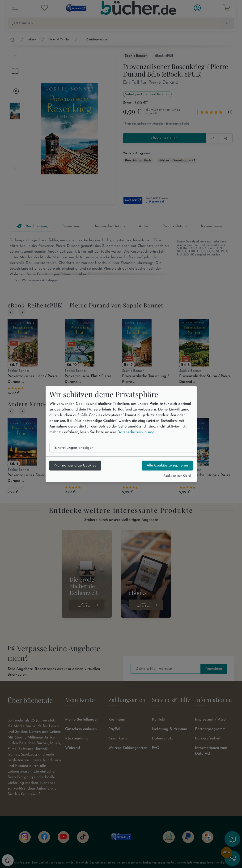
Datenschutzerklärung (136, 432)
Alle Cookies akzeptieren (167, 466)
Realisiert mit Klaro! (177, 476)
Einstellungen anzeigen (74, 448)
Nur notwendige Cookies (75, 466)
